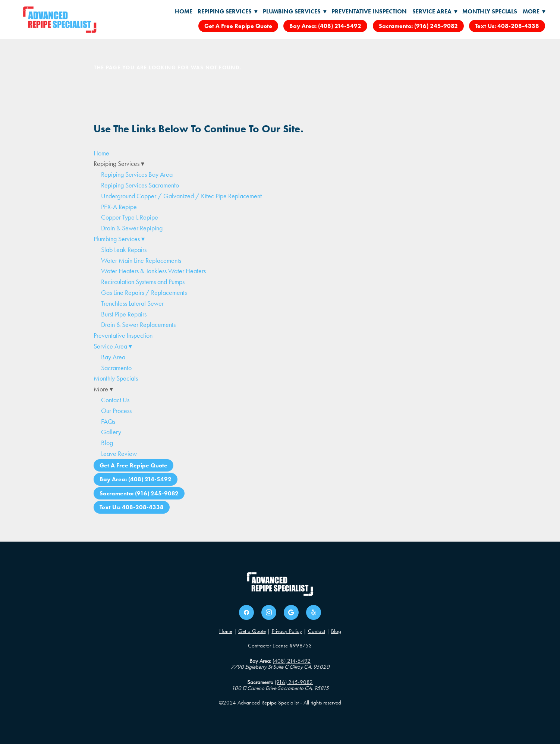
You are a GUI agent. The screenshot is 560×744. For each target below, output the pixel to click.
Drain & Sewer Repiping (132, 228)
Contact (317, 631)
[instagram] (269, 612)
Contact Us (115, 400)
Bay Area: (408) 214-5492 (325, 26)
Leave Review (119, 454)
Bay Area (113, 357)
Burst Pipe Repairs (124, 314)
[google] (291, 612)
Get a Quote (252, 631)
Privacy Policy (287, 631)
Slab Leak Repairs (124, 250)
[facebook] (246, 612)
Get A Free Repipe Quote (238, 26)
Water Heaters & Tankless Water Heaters (153, 271)
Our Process (116, 411)
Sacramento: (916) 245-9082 (418, 26)
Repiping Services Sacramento (140, 185)
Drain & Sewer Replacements (138, 325)
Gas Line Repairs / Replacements (144, 293)
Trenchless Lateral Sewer (132, 303)
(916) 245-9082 (294, 682)
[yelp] (314, 612)
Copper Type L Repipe (130, 217)
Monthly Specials (490, 11)
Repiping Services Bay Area (137, 174)
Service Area (435, 11)
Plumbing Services (295, 11)
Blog (107, 443)
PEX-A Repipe (119, 207)
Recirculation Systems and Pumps (143, 282)
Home (184, 11)
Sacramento (116, 368)
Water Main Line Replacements (141, 261)
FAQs (108, 422)
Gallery (111, 432)
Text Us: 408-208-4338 (507, 26)
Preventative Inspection (369, 11)
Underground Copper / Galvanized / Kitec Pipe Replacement (181, 196)
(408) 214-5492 (292, 661)
